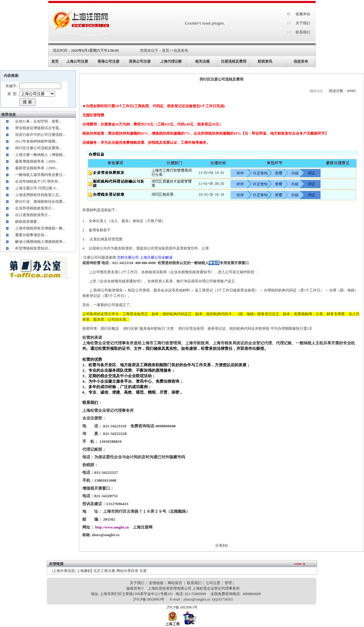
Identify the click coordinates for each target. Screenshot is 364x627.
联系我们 (303, 32)
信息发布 (181, 50)
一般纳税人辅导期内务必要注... (40, 175)
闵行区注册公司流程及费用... (38, 148)
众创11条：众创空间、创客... (38, 121)
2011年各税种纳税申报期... (37, 141)
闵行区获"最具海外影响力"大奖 (149, 329)
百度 (143, 571)
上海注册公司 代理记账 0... (37, 188)
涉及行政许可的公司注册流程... (40, 135)
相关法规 (202, 61)
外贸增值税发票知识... (33, 248)
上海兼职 (84, 571)
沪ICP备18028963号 (149, 599)
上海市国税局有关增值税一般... (40, 228)
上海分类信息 (64, 571)
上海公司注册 (77, 61)
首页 (166, 50)
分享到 (221, 546)
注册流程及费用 (234, 61)
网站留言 (175, 583)
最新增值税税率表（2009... (37, 161)
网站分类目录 (127, 571)
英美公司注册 (140, 61)
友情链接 (156, 583)
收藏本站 (303, 14)
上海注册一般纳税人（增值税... (40, 155)
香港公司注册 (108, 61)
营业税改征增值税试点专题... (38, 128)
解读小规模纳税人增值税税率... (40, 242)
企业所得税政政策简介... (35, 208)
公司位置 (213, 583)
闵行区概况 (110, 329)
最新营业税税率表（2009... (37, 168)
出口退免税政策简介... (33, 215)
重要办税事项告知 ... (32, 235)
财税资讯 (265, 61)
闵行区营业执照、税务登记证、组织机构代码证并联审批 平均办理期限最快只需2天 (245, 329)
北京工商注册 (104, 571)
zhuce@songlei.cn (106, 535)
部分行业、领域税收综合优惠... (40, 202)
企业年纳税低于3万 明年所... (38, 181)
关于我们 (303, 23)
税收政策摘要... (27, 222)
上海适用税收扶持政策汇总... (38, 195)
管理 (228, 583)
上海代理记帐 (171, 61)
